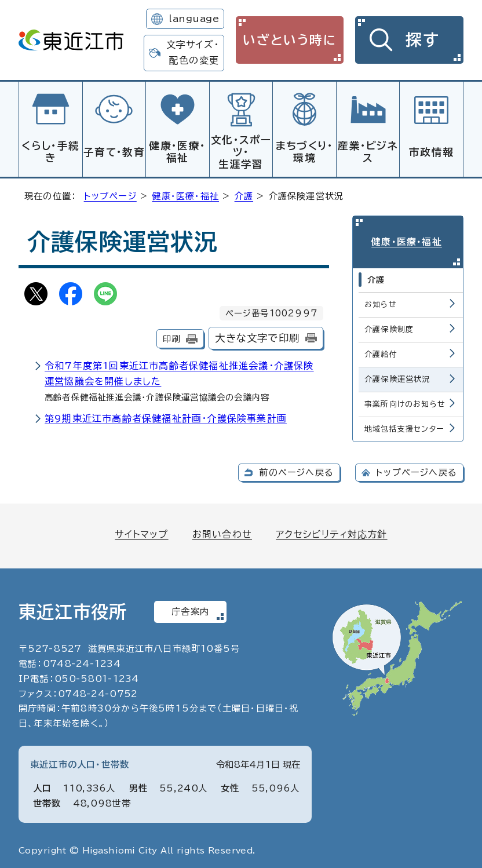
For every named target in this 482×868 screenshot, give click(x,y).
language (194, 19)
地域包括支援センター (404, 425)
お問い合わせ (222, 530)
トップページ (110, 194)
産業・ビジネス (368, 152)
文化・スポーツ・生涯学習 (241, 152)
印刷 (171, 337)
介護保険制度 (389, 325)
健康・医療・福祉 (177, 152)
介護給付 (381, 350)
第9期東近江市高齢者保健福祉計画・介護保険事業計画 (166, 417)
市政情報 (431, 152)
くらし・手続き (50, 152)
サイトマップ (141, 530)
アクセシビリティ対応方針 (331, 530)
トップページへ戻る (417, 468)
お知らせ (381, 300)
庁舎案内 (190, 608)
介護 (244, 194)
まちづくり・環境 (305, 152)
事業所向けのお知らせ (405, 400)
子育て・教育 (114, 152)
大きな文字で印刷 (257, 336)
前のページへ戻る (296, 468)
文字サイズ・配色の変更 (193, 52)
